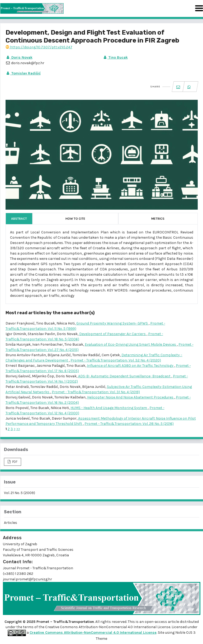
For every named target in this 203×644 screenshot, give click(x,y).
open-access (156, 622)
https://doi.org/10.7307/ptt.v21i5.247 (39, 47)
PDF (14, 462)
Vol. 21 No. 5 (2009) (20, 493)
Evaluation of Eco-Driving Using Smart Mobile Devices (131, 344)
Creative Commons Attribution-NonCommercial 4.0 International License (93, 633)
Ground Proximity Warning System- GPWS (112, 323)
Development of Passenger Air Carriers (113, 334)
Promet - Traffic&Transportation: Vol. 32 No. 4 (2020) (116, 360)
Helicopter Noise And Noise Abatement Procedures (131, 397)
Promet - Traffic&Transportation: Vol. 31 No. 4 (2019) (96, 392)
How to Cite (75, 219)
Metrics (158, 219)
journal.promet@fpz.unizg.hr (27, 579)
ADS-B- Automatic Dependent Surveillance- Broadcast (125, 376)
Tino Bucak (115, 57)
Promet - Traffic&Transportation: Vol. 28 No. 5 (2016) (129, 424)
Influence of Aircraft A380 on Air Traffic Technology (131, 366)
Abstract (19, 219)
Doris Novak (19, 57)
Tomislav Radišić (23, 73)
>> (18, 429)
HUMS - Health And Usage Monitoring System (109, 408)
